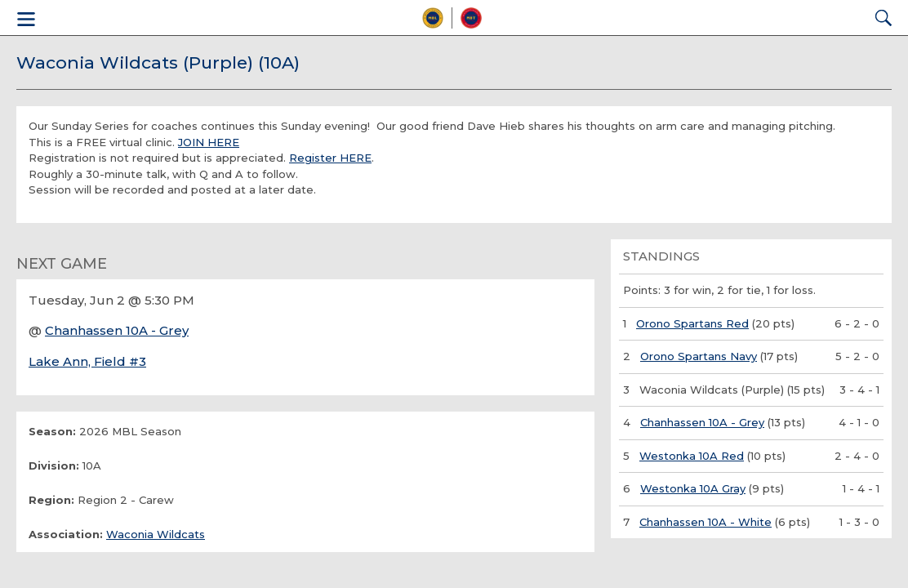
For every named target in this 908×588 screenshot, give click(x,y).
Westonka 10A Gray (693, 488)
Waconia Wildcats (156, 534)
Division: (54, 465)
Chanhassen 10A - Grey (117, 330)
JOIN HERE (209, 142)
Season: (52, 431)
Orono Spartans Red (692, 323)
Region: (51, 500)
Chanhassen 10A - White (705, 522)
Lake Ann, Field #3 (87, 361)
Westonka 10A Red (692, 456)
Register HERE (330, 158)
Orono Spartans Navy (699, 356)
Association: (66, 534)
